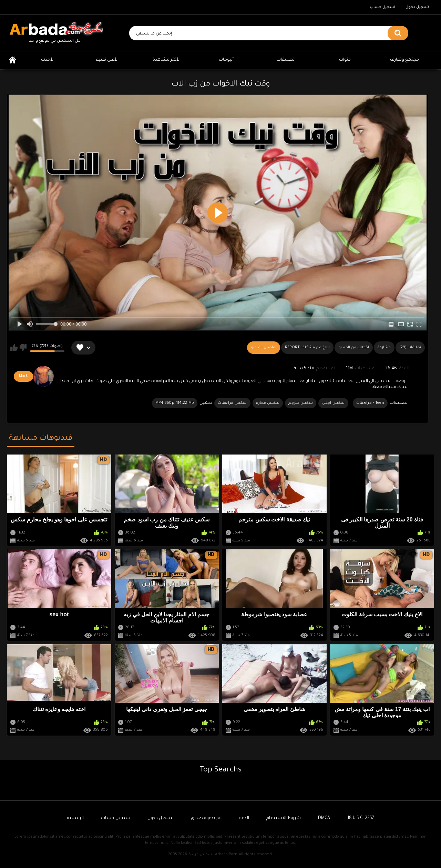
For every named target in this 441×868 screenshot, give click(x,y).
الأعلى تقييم (107, 60)
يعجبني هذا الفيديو (14, 348)
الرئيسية (12, 60)
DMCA (324, 818)
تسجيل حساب (383, 7)
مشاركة (384, 348)
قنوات (345, 60)
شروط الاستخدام (284, 818)
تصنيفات (286, 60)
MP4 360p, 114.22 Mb (175, 403)
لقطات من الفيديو (354, 348)
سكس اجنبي (333, 403)
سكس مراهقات (232, 403)
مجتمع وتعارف (404, 60)
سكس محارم (268, 403)
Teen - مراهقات (370, 403)
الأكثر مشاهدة (167, 60)
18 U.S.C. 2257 (361, 818)
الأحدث (48, 60)
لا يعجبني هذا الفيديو (23, 348)
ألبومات (226, 60)
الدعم (244, 818)
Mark (23, 376)
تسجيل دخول (417, 7)
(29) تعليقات (410, 348)
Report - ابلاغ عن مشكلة (307, 348)
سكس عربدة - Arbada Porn (213, 855)
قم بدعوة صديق (206, 818)
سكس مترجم (301, 403)
